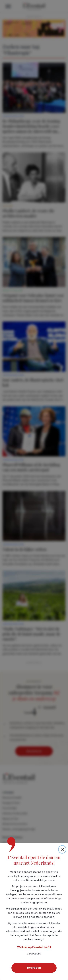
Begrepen (34, 968)
